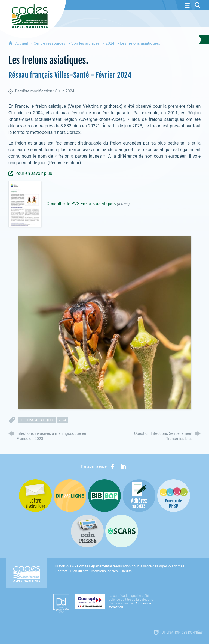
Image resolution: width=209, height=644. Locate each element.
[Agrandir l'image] (104, 322)
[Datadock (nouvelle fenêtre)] (61, 603)
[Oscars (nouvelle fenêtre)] (122, 531)
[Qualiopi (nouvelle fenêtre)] (116, 601)
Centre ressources (50, 44)
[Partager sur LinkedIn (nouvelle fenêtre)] (123, 466)
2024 (110, 44)
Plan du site (79, 571)
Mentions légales (105, 571)
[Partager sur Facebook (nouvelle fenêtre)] (113, 466)
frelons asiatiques (37, 420)
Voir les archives (86, 44)
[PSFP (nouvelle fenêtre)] (174, 496)
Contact (61, 571)
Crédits (126, 571)
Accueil (22, 44)
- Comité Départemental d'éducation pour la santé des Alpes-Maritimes (122, 566)
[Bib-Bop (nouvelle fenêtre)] (104, 496)
